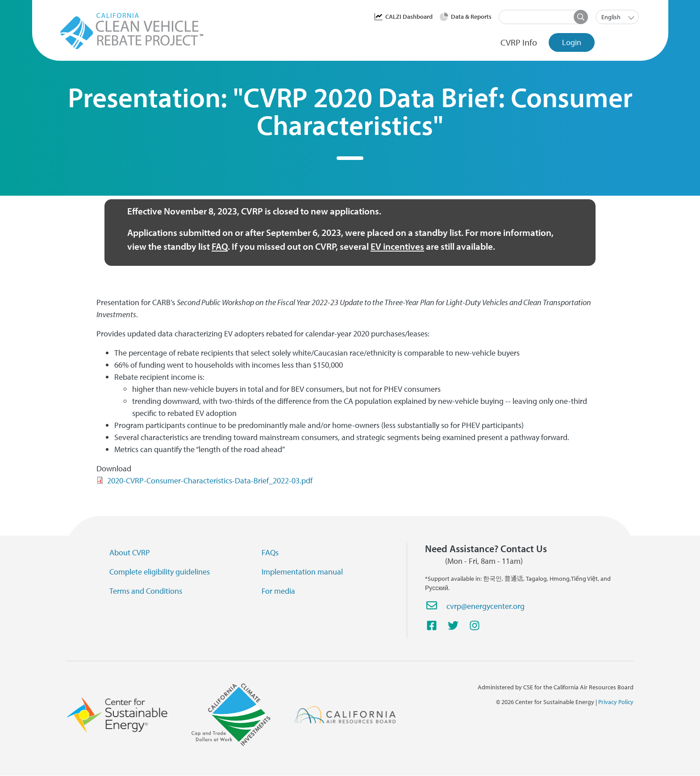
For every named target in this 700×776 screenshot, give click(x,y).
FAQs (270, 552)
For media (278, 591)
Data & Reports (471, 17)
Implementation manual (302, 572)
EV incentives (397, 246)
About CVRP (130, 552)
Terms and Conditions (146, 591)
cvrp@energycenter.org (485, 606)
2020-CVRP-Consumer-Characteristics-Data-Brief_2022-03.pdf (210, 480)
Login (572, 42)
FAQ (220, 246)
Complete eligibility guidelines (160, 572)
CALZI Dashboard (409, 17)
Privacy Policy (616, 702)
